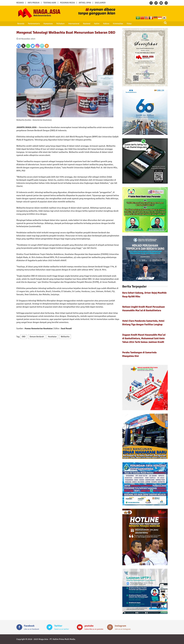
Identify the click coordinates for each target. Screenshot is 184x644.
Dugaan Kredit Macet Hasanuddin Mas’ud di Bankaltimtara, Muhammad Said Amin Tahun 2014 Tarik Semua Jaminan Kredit (144, 338)
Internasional (71, 24)
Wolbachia (65, 337)
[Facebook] (19, 46)
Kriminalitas (114, 24)
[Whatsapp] (28, 46)
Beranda (20, 24)
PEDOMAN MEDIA (67, 3)
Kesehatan (52, 337)
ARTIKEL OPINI (85, 3)
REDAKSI (20, 3)
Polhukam (58, 24)
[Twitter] (33, 46)
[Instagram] (37, 46)
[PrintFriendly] (42, 46)
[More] (47, 46)
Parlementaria (33, 24)
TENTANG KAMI (50, 3)
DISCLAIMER (100, 3)
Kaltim (93, 24)
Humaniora (46, 24)
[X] (23, 46)
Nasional (84, 24)
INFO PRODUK (34, 3)
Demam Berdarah (37, 337)
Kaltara (102, 24)
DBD (24, 337)
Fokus (124, 24)
